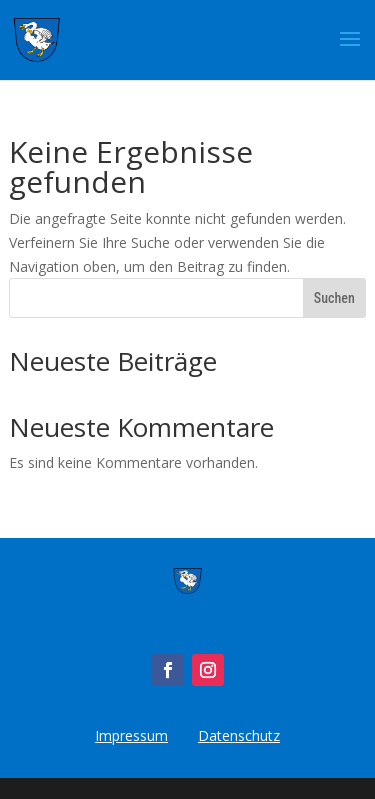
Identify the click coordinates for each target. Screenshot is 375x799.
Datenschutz (239, 735)
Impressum (131, 735)
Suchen (334, 298)
